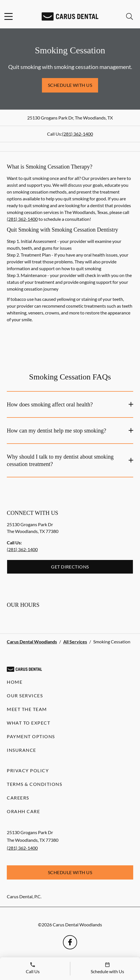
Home (15, 682)
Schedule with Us (70, 85)
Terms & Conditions (34, 784)
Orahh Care (23, 811)
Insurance (22, 750)
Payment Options (31, 736)
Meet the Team (27, 709)
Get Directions (70, 567)
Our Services (25, 695)
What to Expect (28, 723)
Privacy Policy (28, 770)
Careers (18, 798)
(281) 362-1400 (78, 134)
